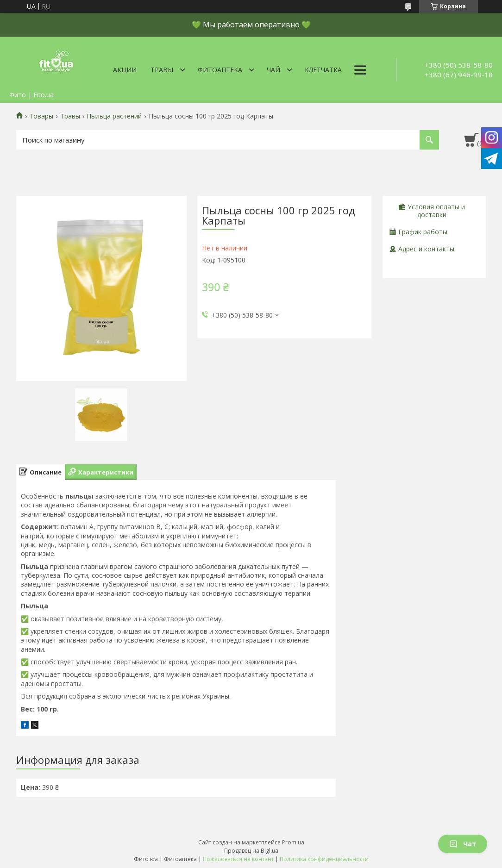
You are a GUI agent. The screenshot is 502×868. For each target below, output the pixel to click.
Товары (41, 116)
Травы (162, 70)
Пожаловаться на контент (238, 859)
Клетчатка (323, 70)
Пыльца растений (114, 116)
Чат (463, 844)
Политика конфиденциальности (324, 859)
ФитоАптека (220, 70)
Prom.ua (293, 842)
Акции (125, 70)
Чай (273, 70)
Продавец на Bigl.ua (251, 851)
